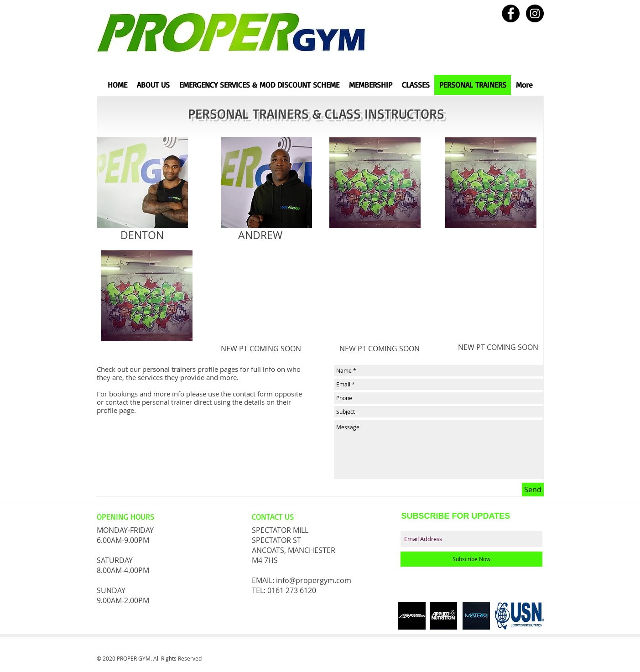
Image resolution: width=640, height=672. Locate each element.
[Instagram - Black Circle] (535, 13)
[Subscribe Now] (471, 559)
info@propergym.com (314, 580)
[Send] (533, 490)
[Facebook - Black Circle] (511, 13)
